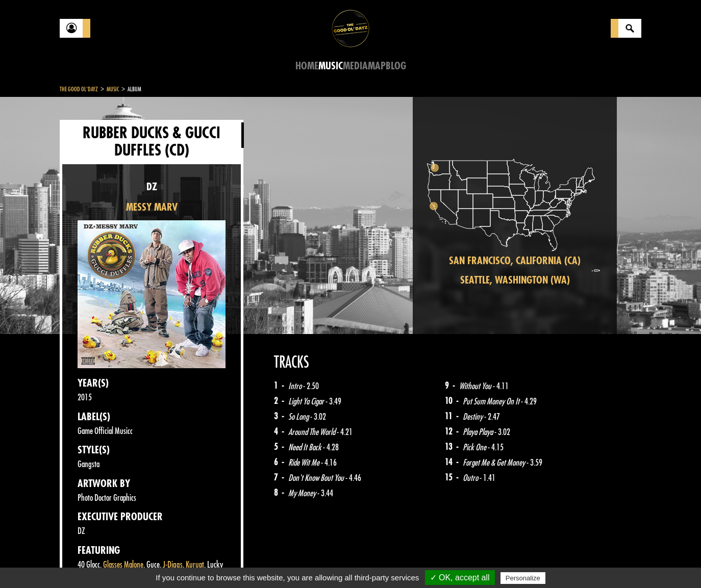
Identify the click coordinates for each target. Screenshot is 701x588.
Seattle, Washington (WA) (515, 280)
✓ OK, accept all (460, 578)
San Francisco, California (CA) (515, 261)
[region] (515, 215)
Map (377, 66)
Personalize (523, 578)
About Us (187, 563)
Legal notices (140, 563)
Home (307, 66)
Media (355, 66)
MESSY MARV (152, 207)
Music (331, 66)
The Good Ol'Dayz (79, 89)
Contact (85, 561)
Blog (396, 66)
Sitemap (228, 563)
